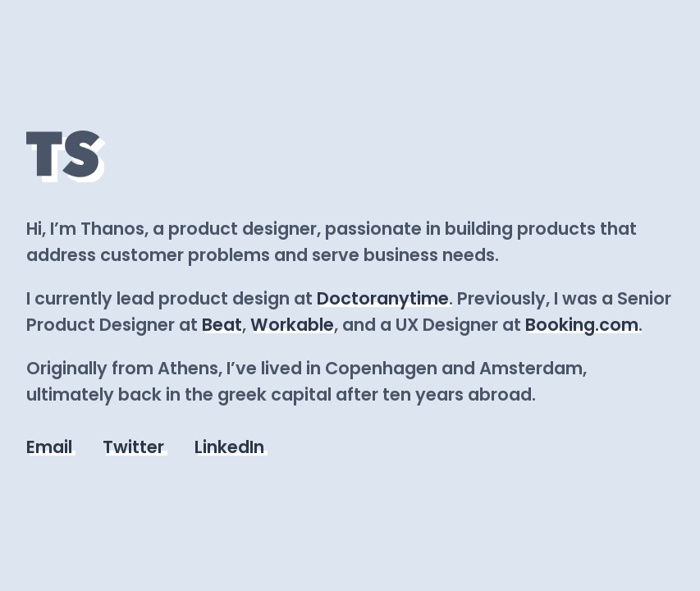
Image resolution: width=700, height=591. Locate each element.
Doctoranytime (383, 298)
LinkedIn (229, 447)
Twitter (133, 447)
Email (49, 447)
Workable (292, 325)
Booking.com (582, 325)
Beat (222, 325)
